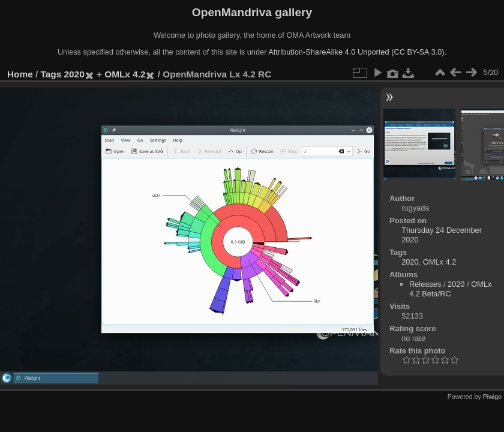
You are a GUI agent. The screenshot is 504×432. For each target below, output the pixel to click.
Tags (51, 74)
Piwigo (492, 397)
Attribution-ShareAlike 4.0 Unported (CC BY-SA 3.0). (357, 52)
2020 (74, 74)
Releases (425, 284)
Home (20, 74)
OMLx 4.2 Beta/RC (450, 289)
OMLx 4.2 (125, 74)
